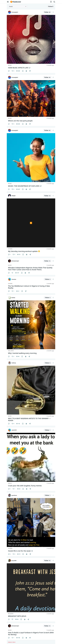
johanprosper (15, 261)
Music (10, 65)
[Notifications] (51, 2)
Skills (10, 483)
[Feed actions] (53, 12)
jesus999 (14, 561)
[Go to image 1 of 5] (29, 115)
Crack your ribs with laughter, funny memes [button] (25, 486)
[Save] (23, 71)
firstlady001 (15, 12)
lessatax (14, 279)
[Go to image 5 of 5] (33, 115)
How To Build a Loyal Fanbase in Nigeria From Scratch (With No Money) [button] (31, 634)
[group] (31, 98)
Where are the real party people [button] (20, 121)
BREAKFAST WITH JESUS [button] (17, 616)
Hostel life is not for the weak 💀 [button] (21, 551)
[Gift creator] (26, 71)
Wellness (11, 351)
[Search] (54, 2)
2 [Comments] (9, 554)
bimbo (13, 298)
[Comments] (9, 71)
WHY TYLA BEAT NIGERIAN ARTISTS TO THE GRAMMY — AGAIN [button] (29, 419)
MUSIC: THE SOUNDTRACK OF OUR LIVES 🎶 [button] (25, 186)
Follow (51, 6)
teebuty (14, 363)
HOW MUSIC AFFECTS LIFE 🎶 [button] (19, 68)
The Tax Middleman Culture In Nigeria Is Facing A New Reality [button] (29, 287)
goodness (14, 495)
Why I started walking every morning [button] (22, 353)
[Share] (30, 71)
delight (14, 196)
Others (10, 249)
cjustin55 (14, 430)
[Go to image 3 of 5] (31, 115)
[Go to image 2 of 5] (30, 115)
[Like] (13, 71)
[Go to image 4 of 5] (32, 115)
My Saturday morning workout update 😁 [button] (24, 251)
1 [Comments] (9, 254)
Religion (11, 614)
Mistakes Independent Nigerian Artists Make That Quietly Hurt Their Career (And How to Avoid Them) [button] (30, 269)
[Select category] (18, 6)
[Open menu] (8, 2)
